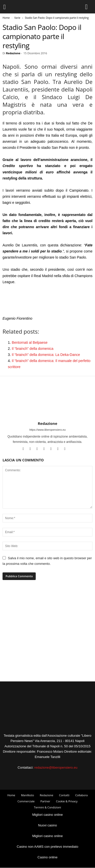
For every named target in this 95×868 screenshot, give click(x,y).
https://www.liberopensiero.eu (48, 430)
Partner (45, 801)
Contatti (64, 795)
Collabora (81, 795)
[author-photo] (48, 406)
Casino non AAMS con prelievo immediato (48, 847)
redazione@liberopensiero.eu (56, 767)
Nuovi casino (47, 825)
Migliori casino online (48, 815)
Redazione (13, 53)
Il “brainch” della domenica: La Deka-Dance (46, 355)
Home (6, 18)
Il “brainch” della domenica (33, 349)
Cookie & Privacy (67, 801)
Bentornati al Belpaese (30, 342)
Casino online (48, 857)
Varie (17, 18)
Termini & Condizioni (48, 807)
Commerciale (26, 801)
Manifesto (27, 795)
